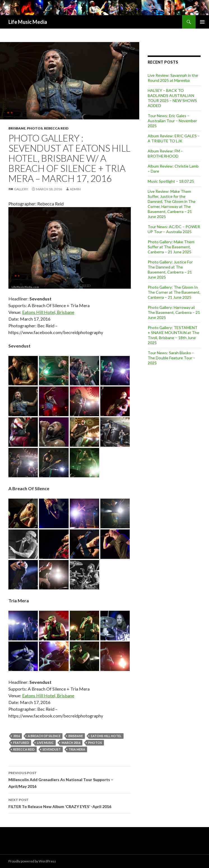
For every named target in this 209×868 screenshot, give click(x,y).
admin (75, 189)
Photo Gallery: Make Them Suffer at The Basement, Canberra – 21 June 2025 (171, 247)
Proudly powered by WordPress (32, 861)
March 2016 (71, 743)
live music (45, 743)
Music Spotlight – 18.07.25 (171, 181)
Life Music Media (28, 22)
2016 (17, 736)
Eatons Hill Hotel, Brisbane (48, 312)
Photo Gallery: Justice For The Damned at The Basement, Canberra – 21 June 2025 (170, 269)
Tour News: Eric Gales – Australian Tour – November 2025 (172, 121)
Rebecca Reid (56, 128)
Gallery (21, 189)
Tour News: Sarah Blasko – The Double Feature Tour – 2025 (171, 358)
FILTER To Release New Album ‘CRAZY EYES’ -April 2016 (70, 803)
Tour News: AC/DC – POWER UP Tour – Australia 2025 (174, 229)
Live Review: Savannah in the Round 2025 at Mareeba (173, 78)
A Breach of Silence (44, 736)
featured (21, 743)
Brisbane (17, 128)
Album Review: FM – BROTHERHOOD (165, 153)
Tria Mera (77, 749)
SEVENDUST (52, 749)
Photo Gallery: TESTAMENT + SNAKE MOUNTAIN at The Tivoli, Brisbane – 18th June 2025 (173, 335)
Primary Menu (202, 22)
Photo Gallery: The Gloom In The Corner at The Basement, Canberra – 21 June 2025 (174, 292)
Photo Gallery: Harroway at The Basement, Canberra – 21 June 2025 (174, 312)
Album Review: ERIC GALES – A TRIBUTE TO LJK (174, 138)
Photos (35, 128)
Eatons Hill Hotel (106, 736)
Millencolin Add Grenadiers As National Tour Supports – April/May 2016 (70, 779)
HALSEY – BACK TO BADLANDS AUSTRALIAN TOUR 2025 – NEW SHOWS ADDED (172, 98)
